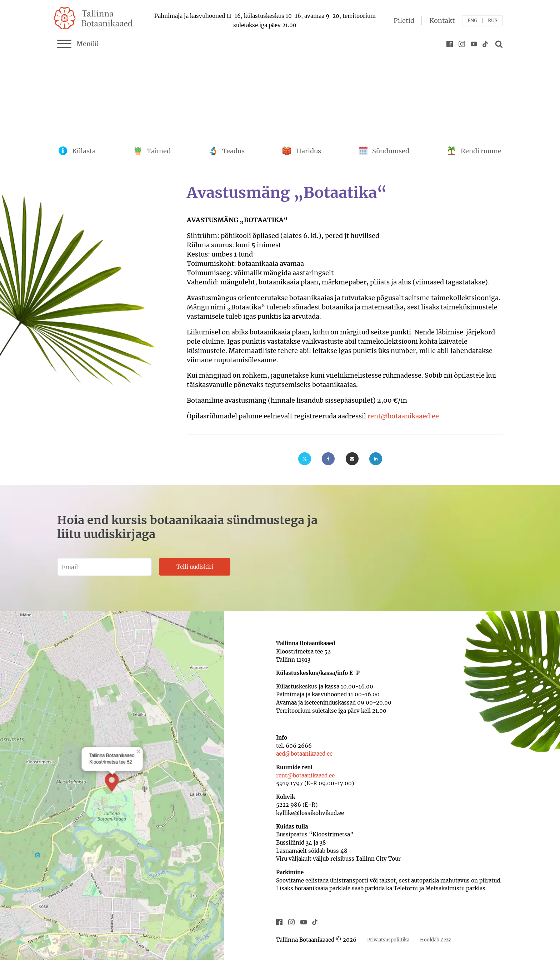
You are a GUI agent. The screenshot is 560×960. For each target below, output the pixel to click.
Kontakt (442, 21)
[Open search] (498, 44)
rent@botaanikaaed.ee (403, 416)
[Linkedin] (376, 459)
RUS (493, 21)
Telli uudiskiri (195, 567)
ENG (472, 21)
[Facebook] (328, 459)
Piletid (404, 21)
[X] (305, 459)
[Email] (352, 459)
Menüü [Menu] (78, 44)
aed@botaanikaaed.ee (304, 754)
